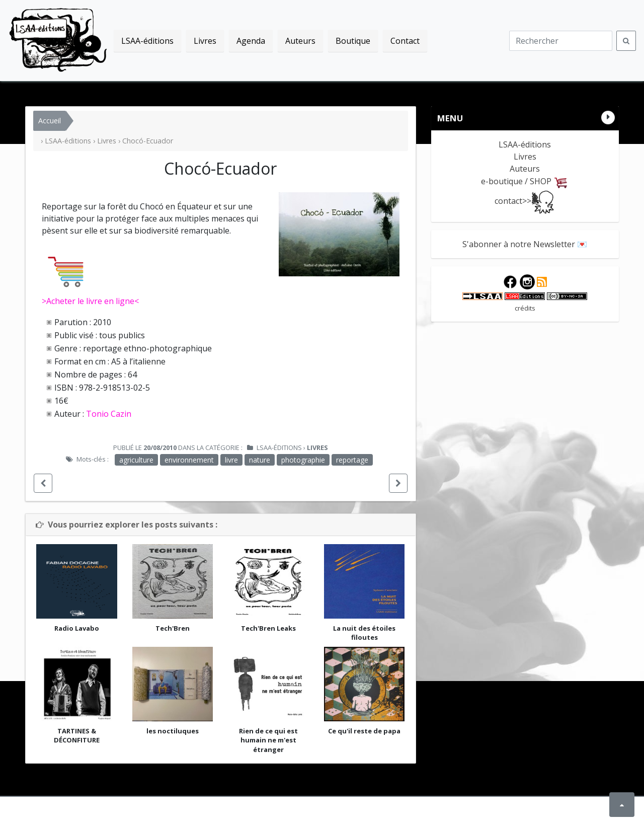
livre (231, 460)
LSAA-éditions (58, 41)
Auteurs (525, 169)
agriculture (136, 460)
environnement (189, 460)
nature (260, 460)
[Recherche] (561, 41)
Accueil (50, 121)
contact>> (525, 201)
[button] (43, 483)
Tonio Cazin (109, 414)
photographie (303, 460)
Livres (107, 141)
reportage (352, 460)
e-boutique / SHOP (525, 181)
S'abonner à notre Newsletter (519, 244)
